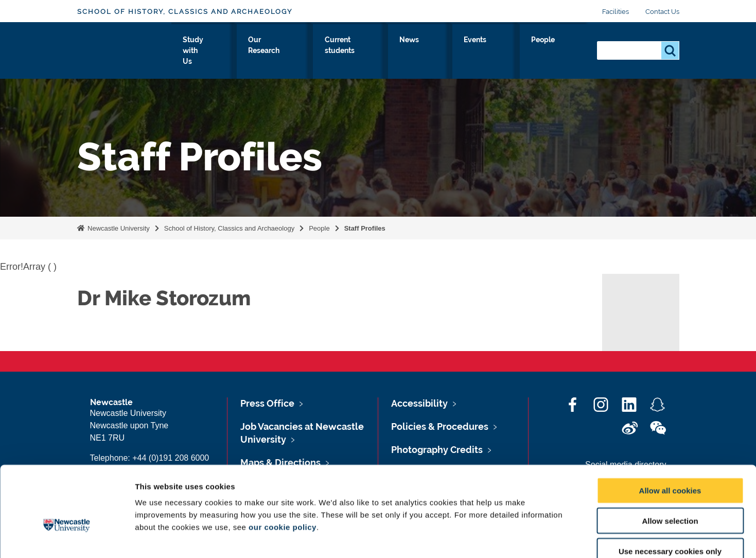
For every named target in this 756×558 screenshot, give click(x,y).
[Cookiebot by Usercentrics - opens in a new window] (67, 538)
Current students (419, 50)
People (566, 50)
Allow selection (670, 462)
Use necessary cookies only (670, 492)
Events (522, 50)
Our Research (342, 50)
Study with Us (271, 50)
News (481, 50)
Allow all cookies (670, 432)
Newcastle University (118, 228)
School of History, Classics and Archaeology (185, 12)
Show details (540, 538)
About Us (209, 50)
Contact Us (662, 12)
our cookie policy (283, 468)
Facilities (616, 12)
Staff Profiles (365, 228)
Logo (124, 48)
